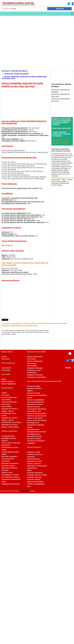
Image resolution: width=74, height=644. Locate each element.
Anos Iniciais (6, 368)
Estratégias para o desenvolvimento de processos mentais (34, 436)
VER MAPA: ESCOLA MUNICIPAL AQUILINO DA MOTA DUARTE (61, 142)
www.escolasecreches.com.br (10, 491)
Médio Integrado (7, 381)
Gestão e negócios (34, 464)
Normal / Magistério (9, 384)
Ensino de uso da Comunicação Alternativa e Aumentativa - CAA (37, 409)
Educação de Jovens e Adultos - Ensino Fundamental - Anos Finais (11, 420)
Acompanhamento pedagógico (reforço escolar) (9, 438)
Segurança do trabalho (35, 482)
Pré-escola (5, 359)
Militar (29, 470)
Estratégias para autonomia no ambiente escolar (36, 425)
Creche (4, 357)
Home (68, 368)
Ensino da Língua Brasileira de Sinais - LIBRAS (35, 388)
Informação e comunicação (37, 466)
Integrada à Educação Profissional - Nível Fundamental (35, 370)
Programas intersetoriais (11, 484)
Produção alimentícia (35, 473)
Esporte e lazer (7, 472)
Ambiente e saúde (34, 452)
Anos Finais (6, 370)
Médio (4, 379)
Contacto (33, 491)
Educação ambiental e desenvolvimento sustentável (10, 459)
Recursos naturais (34, 480)
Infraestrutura (32, 468)
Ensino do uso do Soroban (37, 420)
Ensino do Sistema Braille (36, 414)
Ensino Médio (7, 406)
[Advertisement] (25, 42)
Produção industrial (34, 477)
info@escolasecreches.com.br (62, 178)
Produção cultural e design (37, 475)
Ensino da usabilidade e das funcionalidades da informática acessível (36, 402)
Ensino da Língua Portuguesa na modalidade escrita (37, 395)
